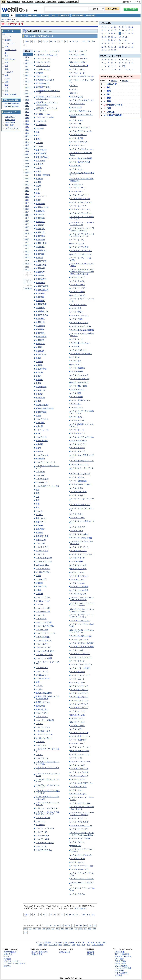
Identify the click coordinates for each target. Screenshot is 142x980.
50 (62, 925)
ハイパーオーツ (77, 339)
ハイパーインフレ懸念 (79, 247)
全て (4, 34)
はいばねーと (41, 125)
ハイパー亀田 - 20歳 (78, 386)
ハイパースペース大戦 (79, 869)
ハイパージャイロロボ (79, 772)
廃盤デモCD (41, 540)
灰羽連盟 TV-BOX (43, 87)
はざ (27, 212)
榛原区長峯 (40, 293)
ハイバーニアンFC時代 (45, 651)
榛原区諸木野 (41, 337)
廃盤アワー (40, 522)
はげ (27, 206)
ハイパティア (41, 745)
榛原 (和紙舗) (41, 153)
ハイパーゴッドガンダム (80, 654)
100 (81, 925)
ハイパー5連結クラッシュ (81, 111)
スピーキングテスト (13, 128)
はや (27, 163)
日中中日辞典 (40, 2)
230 (67, 929)
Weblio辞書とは (10, 952)
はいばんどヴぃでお (44, 561)
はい (27, 60)
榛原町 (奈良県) (42, 405)
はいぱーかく (76, 364)
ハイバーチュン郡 (43, 612)
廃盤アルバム (41, 518)
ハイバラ (39, 143)
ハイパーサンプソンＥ (79, 700)
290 (94, 929)
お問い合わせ (80, 908)
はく (27, 78)
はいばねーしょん (43, 114)
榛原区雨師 (40, 218)
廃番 (37, 504)
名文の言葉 (45, 15)
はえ (27, 66)
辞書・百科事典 (11, 94)
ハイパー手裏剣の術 (78, 740)
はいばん (39, 515)
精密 (109, 91)
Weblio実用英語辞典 (12, 106)
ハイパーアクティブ (78, 135)
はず (27, 218)
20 (51, 925)
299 (84, 41)
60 (66, 925)
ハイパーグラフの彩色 (79, 534)
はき (27, 75)
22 (44, 41)
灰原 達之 (40, 164)
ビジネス (8, 37)
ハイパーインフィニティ (80, 209)
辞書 (4, 2)
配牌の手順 (40, 706)
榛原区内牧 (40, 229)
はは (27, 133)
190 (48, 929)
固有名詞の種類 (78, 15)
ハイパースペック (78, 862)
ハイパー (74, 89)
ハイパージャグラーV (79, 776)
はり (27, 175)
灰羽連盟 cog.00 (42, 84)
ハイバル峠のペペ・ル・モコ (47, 486)
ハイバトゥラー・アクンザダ (47, 51)
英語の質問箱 (10, 123)
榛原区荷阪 (40, 297)
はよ (27, 170)
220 (62, 929)
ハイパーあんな (77, 169)
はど (27, 239)
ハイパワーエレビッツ (45, 843)
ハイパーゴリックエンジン (81, 664)
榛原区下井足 (41, 265)
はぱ (27, 258)
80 (73, 925)
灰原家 (38, 182)
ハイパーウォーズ (78, 285)
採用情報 (91, 954)
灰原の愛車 (40, 423)
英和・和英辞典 (28, 2)
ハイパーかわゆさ (78, 390)
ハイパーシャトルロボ (79, 733)
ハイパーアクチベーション (81, 131)
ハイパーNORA (77, 120)
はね (27, 127)
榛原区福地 (40, 326)
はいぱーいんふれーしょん (81, 254)
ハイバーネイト (42, 668)
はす (27, 94)
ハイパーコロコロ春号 (79, 590)
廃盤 (37, 500)
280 (90, 929)
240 (71, 929)
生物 (7, 82)
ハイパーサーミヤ (78, 718)
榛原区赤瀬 (40, 204)
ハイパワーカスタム (44, 850)
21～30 (125, 81)
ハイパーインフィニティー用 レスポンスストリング (82, 235)
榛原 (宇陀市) (41, 150)
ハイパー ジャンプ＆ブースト (82, 100)
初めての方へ (128, 2)
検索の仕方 (8, 954)
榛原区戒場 (40, 236)
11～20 (114, 81)
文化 (7, 66)
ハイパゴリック (42, 717)
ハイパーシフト (77, 729)
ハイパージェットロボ (79, 769)
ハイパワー (40, 821)
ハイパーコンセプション (80, 621)
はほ (27, 145)
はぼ (27, 254)
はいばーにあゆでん (44, 640)
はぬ (27, 124)
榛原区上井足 (41, 243)
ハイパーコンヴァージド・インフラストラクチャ (82, 616)
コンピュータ (10, 43)
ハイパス (39, 724)
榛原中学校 (40, 398)
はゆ (27, 166)
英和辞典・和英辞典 (123, 957)
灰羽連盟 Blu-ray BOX (45, 80)
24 (51, 41)
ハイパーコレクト (78, 580)
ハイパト (39, 755)
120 (90, 925)
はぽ (27, 270)
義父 (109, 87)
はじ (27, 215)
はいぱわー (40, 825)
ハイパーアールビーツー (80, 199)
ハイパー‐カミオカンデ (80, 379)
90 (77, 925)
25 (55, 41)
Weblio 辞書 (6, 19)
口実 (109, 108)
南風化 (38, 139)
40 (58, 925)
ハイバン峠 (40, 543)
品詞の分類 (90, 15)
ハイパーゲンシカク (78, 565)
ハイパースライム (78, 894)
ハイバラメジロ (42, 455)
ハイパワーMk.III (42, 839)
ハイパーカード (77, 407)
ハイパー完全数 (77, 397)
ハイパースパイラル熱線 (80, 838)
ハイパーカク (76, 361)
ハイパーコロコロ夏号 (79, 587)
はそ (27, 100)
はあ (27, 57)
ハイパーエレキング (78, 305)
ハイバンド (40, 554)
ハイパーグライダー (78, 527)
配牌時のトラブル (43, 702)
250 (76, 929)
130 (95, 925)
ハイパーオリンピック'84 (81, 326)
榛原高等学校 (41, 369)
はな (27, 118)
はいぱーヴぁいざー (78, 295)
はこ (27, 84)
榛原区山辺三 (41, 354)
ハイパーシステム (78, 726)
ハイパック (40, 742)
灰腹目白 (39, 451)
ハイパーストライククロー (81, 826)
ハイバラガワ (41, 196)
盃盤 (37, 493)
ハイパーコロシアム (78, 594)
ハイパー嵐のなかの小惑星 (81, 158)
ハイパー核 (75, 357)
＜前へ (27, 41)
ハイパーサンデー (78, 683)
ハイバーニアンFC (43, 647)
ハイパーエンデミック (79, 316)
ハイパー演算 (76, 308)
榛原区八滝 (40, 344)
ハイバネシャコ (42, 76)
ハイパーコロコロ (78, 583)
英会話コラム (10, 117)
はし (27, 91)
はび (27, 245)
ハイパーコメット (78, 572)
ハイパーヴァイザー (78, 288)
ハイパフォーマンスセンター (47, 808)
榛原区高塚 (40, 275)
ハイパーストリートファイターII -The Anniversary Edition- (82, 834)
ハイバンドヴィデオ (44, 558)
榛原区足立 (40, 214)
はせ (27, 97)
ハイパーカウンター (78, 350)
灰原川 (38, 189)
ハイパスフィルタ (43, 727)
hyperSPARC (76, 846)
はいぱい (39, 689)
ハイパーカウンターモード (81, 354)
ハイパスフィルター (44, 731)
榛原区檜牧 (40, 319)
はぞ (27, 224)
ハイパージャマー (78, 779)
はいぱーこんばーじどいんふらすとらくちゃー (82, 631)
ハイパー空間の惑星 (78, 481)
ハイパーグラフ (77, 531)
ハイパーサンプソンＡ (79, 686)
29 (70, 41)
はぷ (27, 264)
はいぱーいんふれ (78, 243)
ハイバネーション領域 (45, 117)
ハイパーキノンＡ (78, 417)
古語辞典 (61, 2)
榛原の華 (39, 426)
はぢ (27, 230)
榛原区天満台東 (42, 290)
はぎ (27, 200)
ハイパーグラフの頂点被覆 (81, 538)
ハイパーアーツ (77, 184)
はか (27, 72)
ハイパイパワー (42, 713)
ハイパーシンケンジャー (80, 762)
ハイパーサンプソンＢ (79, 690)
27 (62, 41)
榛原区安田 (40, 340)
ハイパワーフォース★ (79, 66)
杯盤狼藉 (39, 594)
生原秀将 (39, 380)
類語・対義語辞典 (14, 2)
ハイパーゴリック (78, 661)
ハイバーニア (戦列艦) (45, 626)
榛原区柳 (39, 347)
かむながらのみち (115, 105)
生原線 (38, 383)
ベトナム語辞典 (121, 973)
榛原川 (38, 193)
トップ (5, 15)
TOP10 (103, 80)
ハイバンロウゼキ (43, 597)
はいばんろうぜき (43, 601)
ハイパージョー (77, 790)
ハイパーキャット (78, 430)
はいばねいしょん (43, 69)
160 (35, 929)
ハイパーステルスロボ (79, 822)
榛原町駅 (39, 444)
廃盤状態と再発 (42, 536)
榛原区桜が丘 (41, 250)
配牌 (37, 682)
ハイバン (39, 511)
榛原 (37, 135)
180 (44, 929)
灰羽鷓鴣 (39, 73)
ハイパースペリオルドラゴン (82, 866)
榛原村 (38, 448)
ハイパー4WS (76, 107)
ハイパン (74, 86)
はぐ (27, 203)
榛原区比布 (40, 322)
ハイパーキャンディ (78, 444)
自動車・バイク (11, 50)
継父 (109, 98)
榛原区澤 (39, 258)
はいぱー (74, 93)
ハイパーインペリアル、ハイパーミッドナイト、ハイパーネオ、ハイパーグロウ (82, 272)
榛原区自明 (40, 268)
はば (27, 242)
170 (39, 929)
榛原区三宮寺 (41, 261)
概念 (109, 94)
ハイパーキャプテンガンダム (82, 437)
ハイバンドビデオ (43, 569)
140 (25, 929)
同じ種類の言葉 (63, 15)
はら (27, 172)
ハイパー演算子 (77, 312)
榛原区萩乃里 (41, 304)
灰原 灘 (39, 168)
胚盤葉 (38, 590)
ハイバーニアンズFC (44, 655)
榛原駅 (38, 186)
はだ (27, 227)
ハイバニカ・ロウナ (44, 58)
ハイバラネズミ (42, 419)
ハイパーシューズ (78, 743)
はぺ (27, 267)
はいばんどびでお (43, 572)
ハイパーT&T (76, 124)
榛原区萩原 (40, 308)
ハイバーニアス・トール (46, 633)
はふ (27, 139)
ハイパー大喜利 (77, 319)
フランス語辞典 (121, 966)
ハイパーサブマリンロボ (80, 675)
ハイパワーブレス (78, 69)
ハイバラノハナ (42, 430)
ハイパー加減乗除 (78, 368)
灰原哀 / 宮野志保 (43, 175)
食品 (7, 85)
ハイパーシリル (77, 758)
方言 (7, 91)
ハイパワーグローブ (78, 51)
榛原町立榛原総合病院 (45, 408)
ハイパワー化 (41, 846)
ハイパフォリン (42, 758)
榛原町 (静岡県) (42, 441)
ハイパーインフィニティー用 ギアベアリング (82, 224)
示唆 (109, 101)
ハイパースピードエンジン (81, 855)
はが (27, 197)
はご (27, 209)
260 (80, 929)
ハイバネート (41, 121)
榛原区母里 (40, 333)
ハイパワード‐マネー (79, 58)
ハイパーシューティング (80, 747)
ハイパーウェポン (78, 281)
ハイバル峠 (40, 475)
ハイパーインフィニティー (81, 213)
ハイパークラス (77, 488)
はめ (27, 157)
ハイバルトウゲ (42, 479)
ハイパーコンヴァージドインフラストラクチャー (82, 599)
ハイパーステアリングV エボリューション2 (82, 808)
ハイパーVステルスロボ (80, 127)
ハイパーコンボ (77, 650)
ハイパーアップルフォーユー (82, 149)
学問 (7, 63)
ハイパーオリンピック (79, 323)
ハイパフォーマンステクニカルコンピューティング (47, 813)
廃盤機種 (39, 525)
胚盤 (37, 490)
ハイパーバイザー (78, 292)
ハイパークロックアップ (80, 505)
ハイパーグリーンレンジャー (82, 554)
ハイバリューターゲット (46, 462)
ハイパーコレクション (79, 576)
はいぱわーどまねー (78, 62)
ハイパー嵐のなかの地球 (80, 162)
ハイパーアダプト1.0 (79, 142)
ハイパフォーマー (43, 818)
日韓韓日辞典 (51, 2)
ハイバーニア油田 (43, 637)
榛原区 (38, 200)
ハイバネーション (43, 62)
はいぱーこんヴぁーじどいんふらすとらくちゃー (82, 610)
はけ (27, 81)
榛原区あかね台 (42, 207)
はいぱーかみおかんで (79, 382)
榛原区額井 (40, 301)
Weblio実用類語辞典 (12, 104)
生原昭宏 (39, 179)
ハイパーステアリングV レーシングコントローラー (82, 814)
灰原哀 (38, 171)
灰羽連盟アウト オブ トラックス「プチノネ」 (48, 98)
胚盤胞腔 (39, 583)
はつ (27, 109)
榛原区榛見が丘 (42, 311)
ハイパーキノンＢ (78, 420)
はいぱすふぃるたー (44, 738)
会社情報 (91, 952)
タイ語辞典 (119, 971)
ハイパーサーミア (78, 711)
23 (47, 41)
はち (27, 106)
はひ (27, 136)
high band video (42, 565)
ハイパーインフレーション (81, 251)
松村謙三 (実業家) (115, 115)
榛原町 (38, 401)
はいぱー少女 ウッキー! (80, 751)
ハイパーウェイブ (78, 277)
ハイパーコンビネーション (81, 636)
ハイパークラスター (78, 492)
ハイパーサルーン (78, 679)
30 (73, 41)
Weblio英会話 (10, 120)
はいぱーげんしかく (78, 569)
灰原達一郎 (40, 390)
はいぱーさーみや (78, 722)
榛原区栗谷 (40, 247)
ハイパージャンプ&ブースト (82, 783)
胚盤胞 (38, 576)
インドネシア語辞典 (123, 968)
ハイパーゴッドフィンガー (81, 657)
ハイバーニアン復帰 (44, 658)
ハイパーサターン (78, 672)
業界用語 (8, 40)
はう (27, 63)
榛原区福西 (40, 329)
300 (88, 41)
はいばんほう (41, 579)
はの (27, 130)
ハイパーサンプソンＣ (79, 693)
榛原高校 (39, 365)
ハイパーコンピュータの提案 (82, 647)
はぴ (27, 261)
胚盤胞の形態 (41, 586)
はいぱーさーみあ (78, 715)
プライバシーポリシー (13, 961)
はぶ (27, 248)
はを (27, 191)
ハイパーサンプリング (79, 708)
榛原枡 (38, 433)
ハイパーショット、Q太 (80, 754)
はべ (27, 251)
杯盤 (37, 497)
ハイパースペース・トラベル (82, 879)
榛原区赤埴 (40, 211)
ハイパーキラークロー (79, 464)
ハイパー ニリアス (78, 104)
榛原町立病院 (41, 412)
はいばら (39, 146)
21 (40, 41)
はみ (27, 151)
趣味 (7, 75)
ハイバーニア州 (42, 630)
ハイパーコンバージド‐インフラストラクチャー (82, 604)
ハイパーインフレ (78, 240)
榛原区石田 (40, 225)
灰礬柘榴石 (40, 529)
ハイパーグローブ (78, 558)
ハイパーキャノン (78, 433)
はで (27, 236)
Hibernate (40, 128)
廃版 (37, 507)
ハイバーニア (41, 619)
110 (85, 925)
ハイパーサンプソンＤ (79, 697)
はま (27, 148)
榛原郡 (38, 358)
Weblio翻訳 (119, 959)
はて (27, 112)
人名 (7, 88)
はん (27, 194)
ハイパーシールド (78, 765)
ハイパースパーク (78, 842)
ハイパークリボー (78, 495)
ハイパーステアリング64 (80, 803)
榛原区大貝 (40, 232)
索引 (12, 15)
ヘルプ (138, 2)
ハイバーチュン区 (43, 608)
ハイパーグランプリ (78, 551)
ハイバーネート (42, 671)
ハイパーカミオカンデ (79, 375)
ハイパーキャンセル (78, 441)
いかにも (111, 112)
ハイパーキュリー (78, 448)
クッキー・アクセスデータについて (14, 965)
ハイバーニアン (42, 644)
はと (27, 115)
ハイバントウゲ (42, 547)
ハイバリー (40, 472)
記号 (124, 66)
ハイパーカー (76, 404)
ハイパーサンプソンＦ (79, 704)
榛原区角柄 (40, 283)
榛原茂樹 (39, 372)
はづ (27, 233)
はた (27, 103)
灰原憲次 (39, 362)
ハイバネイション (43, 66)
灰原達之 (39, 394)
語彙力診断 (9, 125)
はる (27, 179)
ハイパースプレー (78, 859)
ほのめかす (112, 84)
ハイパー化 (75, 346)
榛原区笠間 (40, 240)
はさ (27, 87)
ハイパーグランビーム (79, 547)
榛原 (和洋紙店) (42, 157)
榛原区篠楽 (40, 254)
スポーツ (8, 78)
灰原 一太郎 (40, 161)
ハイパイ (39, 686)
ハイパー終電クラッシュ (80, 736)
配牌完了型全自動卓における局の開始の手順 (47, 697)
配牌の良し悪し (42, 709)
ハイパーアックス (78, 145)
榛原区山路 (40, 351)
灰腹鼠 (38, 416)
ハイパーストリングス (79, 829)
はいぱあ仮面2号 (42, 678)
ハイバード (40, 615)
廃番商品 (39, 533)
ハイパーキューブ (78, 451)
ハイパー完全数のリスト (80, 400)
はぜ (27, 221)
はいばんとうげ (42, 551)
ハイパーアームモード (79, 195)
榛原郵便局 (40, 459)
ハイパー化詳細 (77, 372)
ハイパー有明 (76, 166)
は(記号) (28, 288)
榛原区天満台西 (42, 286)
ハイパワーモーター (78, 73)
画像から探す (33, 15)
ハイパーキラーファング (80, 474)
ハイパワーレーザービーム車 (82, 76)
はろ (27, 185)
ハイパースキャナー (78, 794)
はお (27, 69)
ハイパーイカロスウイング (81, 202)
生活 (7, 69)
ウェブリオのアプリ (40, 952)
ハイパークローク (78, 518)
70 (69, 925)
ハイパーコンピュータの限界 (82, 643)
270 (85, 929)
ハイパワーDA (41, 832)
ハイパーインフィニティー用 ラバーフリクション (82, 229)
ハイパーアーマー (78, 188)
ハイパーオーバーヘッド (80, 343)
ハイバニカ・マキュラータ (46, 55)
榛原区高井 (40, 272)
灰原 (37, 132)
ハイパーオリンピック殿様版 (82, 330)
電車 (7, 47)
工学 (7, 56)
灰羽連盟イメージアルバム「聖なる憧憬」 (46, 103)
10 (47, 925)
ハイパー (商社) (77, 97)
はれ (27, 182)
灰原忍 (38, 376)
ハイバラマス (41, 437)
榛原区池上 (40, 222)
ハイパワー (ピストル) (45, 828)
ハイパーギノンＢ (78, 477)
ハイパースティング (78, 818)
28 (66, 41)
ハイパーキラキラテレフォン (82, 461)
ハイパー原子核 (77, 562)
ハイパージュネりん (78, 787)
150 (30, 929)
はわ (27, 188)
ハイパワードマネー (78, 55)
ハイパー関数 (76, 393)
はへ (27, 142)
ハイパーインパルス (78, 206)
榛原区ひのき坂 (42, 315)
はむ (27, 154)
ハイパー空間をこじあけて (81, 484)
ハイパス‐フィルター (44, 734)
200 (53, 929)
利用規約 (7, 959)
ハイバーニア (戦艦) (44, 622)
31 (77, 41)
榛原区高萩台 (41, 279)
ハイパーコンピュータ (79, 639)
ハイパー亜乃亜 (77, 138)
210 (58, 929)
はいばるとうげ (42, 482)
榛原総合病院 (41, 387)
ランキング (21, 15)
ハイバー (39, 604)
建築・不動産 (10, 59)
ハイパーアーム (77, 191)
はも (27, 160)
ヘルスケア (9, 72)
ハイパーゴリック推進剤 (80, 668)
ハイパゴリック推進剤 (45, 720)
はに (27, 121)
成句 (53, 15)
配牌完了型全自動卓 (44, 693)
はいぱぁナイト (42, 675)
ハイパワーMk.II (42, 836)
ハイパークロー (77, 514)
